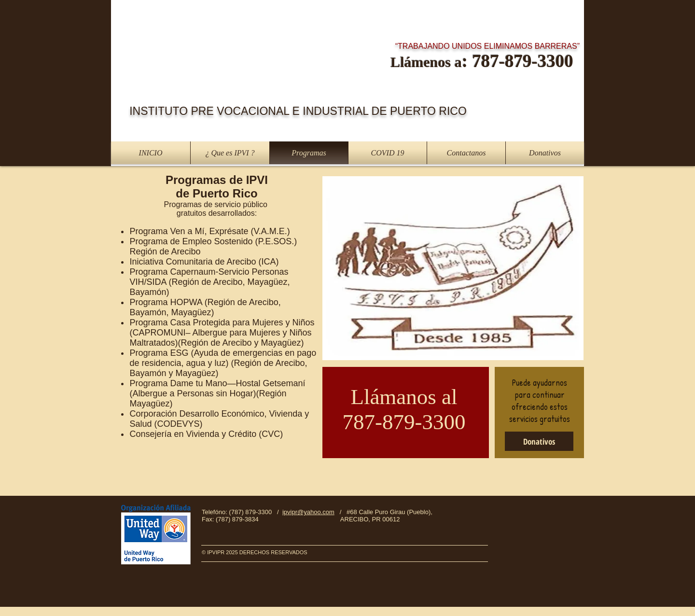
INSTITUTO (160, 111)
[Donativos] (539, 441)
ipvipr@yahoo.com (308, 512)
